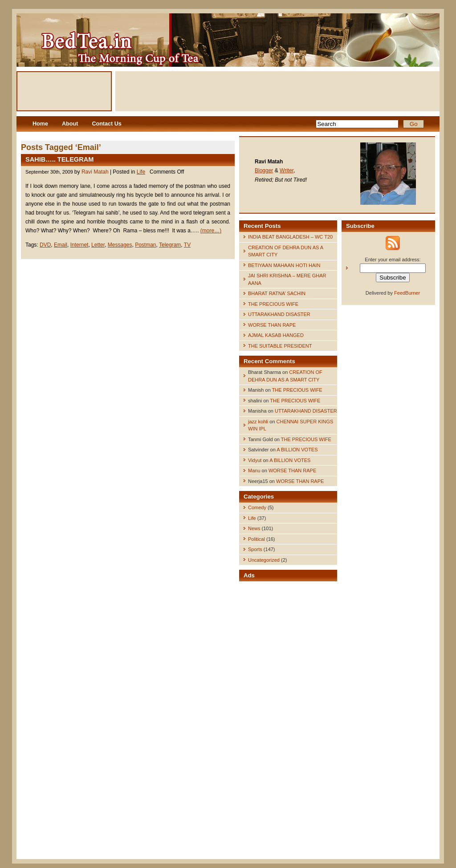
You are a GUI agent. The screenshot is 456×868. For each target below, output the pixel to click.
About (70, 124)
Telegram (170, 245)
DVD (45, 245)
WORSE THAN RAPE (272, 325)
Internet (79, 245)
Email (61, 245)
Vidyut (255, 460)
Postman (145, 245)
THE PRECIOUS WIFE (273, 304)
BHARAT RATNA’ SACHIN (277, 293)
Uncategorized (264, 560)
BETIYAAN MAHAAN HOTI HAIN (284, 265)
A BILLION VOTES (297, 450)
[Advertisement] (277, 91)
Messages (120, 245)
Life (141, 172)
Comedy (257, 507)
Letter (98, 245)
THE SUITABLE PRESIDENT (280, 346)
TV (187, 245)
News (254, 528)
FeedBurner (407, 293)
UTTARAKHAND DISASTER (279, 314)
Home (40, 124)
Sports (255, 549)
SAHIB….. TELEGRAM (59, 159)
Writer (287, 170)
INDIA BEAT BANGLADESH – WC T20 (290, 237)
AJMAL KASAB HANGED (276, 335)
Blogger (264, 170)
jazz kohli (258, 422)
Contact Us (106, 124)
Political (256, 539)
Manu (254, 471)
